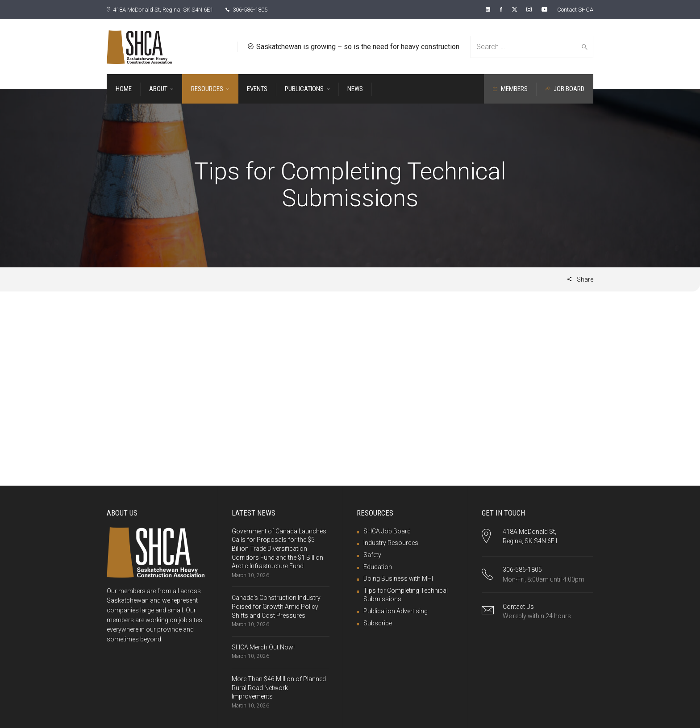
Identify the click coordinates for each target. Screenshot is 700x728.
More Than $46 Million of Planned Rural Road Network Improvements (279, 687)
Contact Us (518, 606)
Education (378, 566)
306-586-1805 (260, 9)
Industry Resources (391, 542)
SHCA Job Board (387, 531)
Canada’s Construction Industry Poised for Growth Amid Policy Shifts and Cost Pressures (276, 606)
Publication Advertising (396, 611)
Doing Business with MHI (398, 578)
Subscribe (378, 623)
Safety (372, 554)
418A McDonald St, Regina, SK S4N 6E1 (165, 9)
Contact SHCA (573, 9)
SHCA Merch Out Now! (263, 647)
